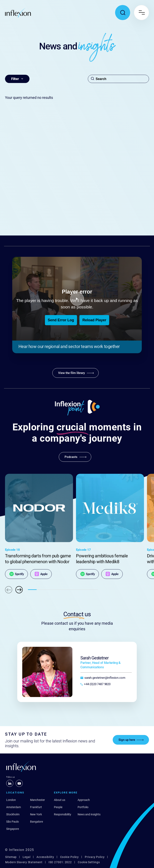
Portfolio (83, 807)
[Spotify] (16, 574)
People (58, 807)
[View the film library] (75, 373)
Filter (17, 79)
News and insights (89, 814)
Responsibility (63, 814)
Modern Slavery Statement (24, 862)
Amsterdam (14, 807)
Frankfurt (36, 807)
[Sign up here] (131, 740)
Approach (84, 800)
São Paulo (13, 822)
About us (60, 800)
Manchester (37, 800)
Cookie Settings (89, 862)
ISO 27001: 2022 (60, 862)
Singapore (13, 829)
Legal (27, 857)
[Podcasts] (75, 457)
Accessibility (45, 857)
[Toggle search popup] (123, 13)
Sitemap (11, 857)
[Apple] (41, 574)
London (11, 800)
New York (36, 814)
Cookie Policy (70, 857)
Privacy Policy (95, 857)
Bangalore (36, 822)
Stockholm (13, 814)
